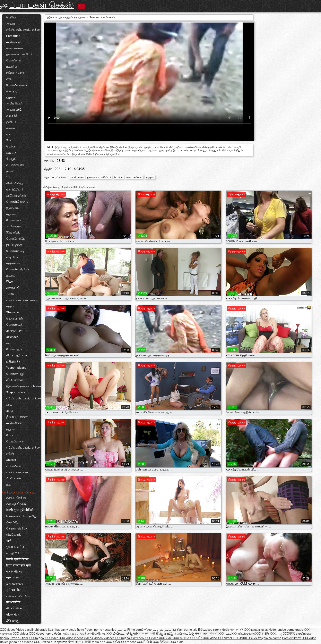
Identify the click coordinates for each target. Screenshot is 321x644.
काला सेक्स (13, 578)
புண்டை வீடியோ (18, 596)
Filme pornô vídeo (140, 630)
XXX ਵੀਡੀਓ (263, 634)
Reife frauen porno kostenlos (97, 630)
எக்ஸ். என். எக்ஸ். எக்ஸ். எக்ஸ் (23, 451)
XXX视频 (290, 634)
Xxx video (138, 638)
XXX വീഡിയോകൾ (244, 634)
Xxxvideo (12, 337)
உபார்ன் (12, 67)
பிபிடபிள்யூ (15, 183)
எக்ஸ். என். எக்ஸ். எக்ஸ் (23, 30)
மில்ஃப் (11, 128)
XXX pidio (177, 642)
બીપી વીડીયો (98, 634)
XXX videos (8, 630)
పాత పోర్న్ (12, 522)
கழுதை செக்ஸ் (16, 504)
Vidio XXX (99, 642)
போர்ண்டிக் (14, 325)
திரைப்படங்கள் (17, 417)
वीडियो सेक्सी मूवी (144, 634)
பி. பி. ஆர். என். (17, 355)
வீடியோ (12, 257)
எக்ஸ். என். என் (17, 472)
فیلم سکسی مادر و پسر (164, 630)
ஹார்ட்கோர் (15, 189)
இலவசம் (12, 208)
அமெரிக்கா (14, 423)
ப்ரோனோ (14, 466)
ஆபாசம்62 (14, 110)
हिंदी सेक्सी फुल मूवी (19, 565)
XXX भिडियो (145, 642)
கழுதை (11, 153)
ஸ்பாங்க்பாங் (15, 165)
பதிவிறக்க (13, 362)
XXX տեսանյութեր (256, 630)
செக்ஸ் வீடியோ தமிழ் (21, 516)
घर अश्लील (13, 602)
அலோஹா (14, 226)
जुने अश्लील (14, 590)
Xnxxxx (11, 460)
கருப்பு (11, 306)
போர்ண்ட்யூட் (16, 374)
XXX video (52, 638)
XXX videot (37, 634)
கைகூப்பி (13, 288)
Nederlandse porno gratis (286, 630)
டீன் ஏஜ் (12, 91)
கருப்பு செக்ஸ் (16, 498)
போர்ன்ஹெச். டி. (18, 202)
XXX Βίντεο (42, 642)
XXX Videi (166, 638)
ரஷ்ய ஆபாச (15, 73)
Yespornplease (16, 368)
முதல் (10, 171)
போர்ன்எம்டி (15, 251)
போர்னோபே (16, 239)
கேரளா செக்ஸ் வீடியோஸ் (16, 532)
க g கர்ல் (12, 116)
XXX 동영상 (181, 638)
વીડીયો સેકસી (15, 608)
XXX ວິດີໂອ (113, 642)
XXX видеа (123, 638)
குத (8, 484)
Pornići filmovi (292, 638)
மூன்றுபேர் (14, 331)
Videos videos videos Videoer (94, 638)
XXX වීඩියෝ (162, 642)
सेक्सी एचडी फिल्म (17, 559)
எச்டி (9, 79)
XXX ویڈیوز (225, 634)
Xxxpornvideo (15, 392)
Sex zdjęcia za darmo (267, 638)
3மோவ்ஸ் (13, 232)
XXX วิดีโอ (197, 638)
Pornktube (13, 36)
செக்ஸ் (11, 146)
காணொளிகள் (16, 196)
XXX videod (26, 642)
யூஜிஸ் (11, 97)
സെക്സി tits (13, 553)
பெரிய (11, 17)
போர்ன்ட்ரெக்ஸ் (18, 269)
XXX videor (21, 634)
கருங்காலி (13, 263)
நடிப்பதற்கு (14, 245)
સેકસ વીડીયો (14, 571)
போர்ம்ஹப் (14, 220)
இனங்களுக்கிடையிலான (24, 386)
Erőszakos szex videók (214, 630)
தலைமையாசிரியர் (19, 54)
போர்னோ (14, 60)
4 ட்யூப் (11, 159)
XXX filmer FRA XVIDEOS (235, 638)
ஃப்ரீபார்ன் (14, 478)
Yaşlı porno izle (187, 630)
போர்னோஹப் (16, 85)
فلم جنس (122, 630)
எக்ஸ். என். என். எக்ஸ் (22, 300)
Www (10, 282)
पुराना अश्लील (15, 547)
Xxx (9, 140)
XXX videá (152, 638)
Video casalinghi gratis (32, 630)
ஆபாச (11, 24)
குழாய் (11, 276)
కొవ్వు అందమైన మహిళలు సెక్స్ (176, 634)
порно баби (53, 634)
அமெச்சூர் (13, 42)
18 (8, 177)
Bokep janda (8, 642)
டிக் (8, 134)
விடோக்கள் (15, 380)
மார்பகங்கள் (15, 48)
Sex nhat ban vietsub (62, 630)
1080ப (11, 294)
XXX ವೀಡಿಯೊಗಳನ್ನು (120, 634)
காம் (9, 343)
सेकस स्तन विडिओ (207, 634)
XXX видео (36, 638)
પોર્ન (9, 541)
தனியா (11, 122)
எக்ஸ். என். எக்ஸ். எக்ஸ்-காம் (23, 401)
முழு (10, 411)
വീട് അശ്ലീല (14, 584)
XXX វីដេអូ (277, 634)
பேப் (10, 435)
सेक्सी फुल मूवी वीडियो (20, 510)
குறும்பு (11, 429)
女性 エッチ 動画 (80, 642)
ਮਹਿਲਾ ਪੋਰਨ (13, 615)
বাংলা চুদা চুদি (236, 630)
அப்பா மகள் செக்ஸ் (37, 5)
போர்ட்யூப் (14, 349)
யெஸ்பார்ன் (15, 319)
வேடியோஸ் (15, 441)
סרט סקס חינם (59, 642)
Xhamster (13, 312)
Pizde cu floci (19, 638)
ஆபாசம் (12, 214)
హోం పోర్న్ (12, 621)
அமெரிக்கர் (14, 103)
